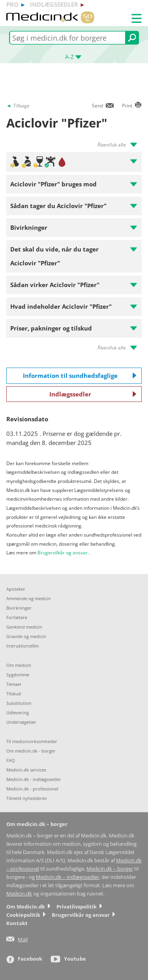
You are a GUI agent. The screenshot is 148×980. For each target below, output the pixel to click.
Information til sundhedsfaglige (80, 375)
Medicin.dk (19, 894)
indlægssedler (54, 4)
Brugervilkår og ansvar (63, 553)
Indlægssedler (93, 394)
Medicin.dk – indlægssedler (67, 877)
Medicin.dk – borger (110, 869)
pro (12, 4)
